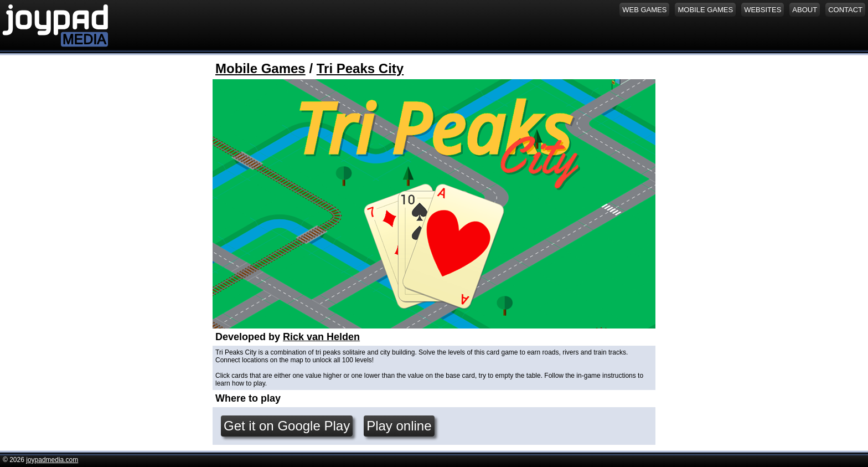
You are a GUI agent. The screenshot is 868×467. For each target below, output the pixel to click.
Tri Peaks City (360, 68)
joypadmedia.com (52, 460)
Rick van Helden (321, 337)
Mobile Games (260, 68)
